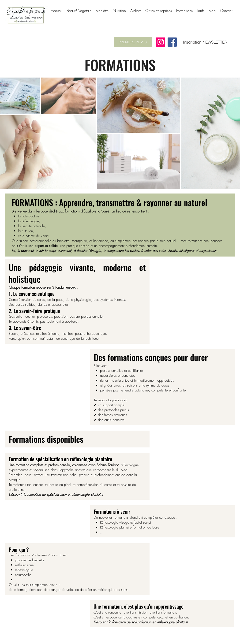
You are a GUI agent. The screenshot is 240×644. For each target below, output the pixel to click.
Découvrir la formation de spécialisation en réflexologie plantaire (56, 495)
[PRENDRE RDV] (133, 42)
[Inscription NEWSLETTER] (205, 42)
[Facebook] (172, 42)
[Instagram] (161, 42)
